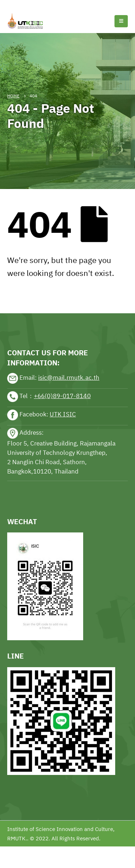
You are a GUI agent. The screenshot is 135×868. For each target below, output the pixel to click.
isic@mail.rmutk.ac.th (69, 378)
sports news (23, 291)
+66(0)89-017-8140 (62, 396)
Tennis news (16, 4)
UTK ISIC (63, 414)
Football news (52, 4)
